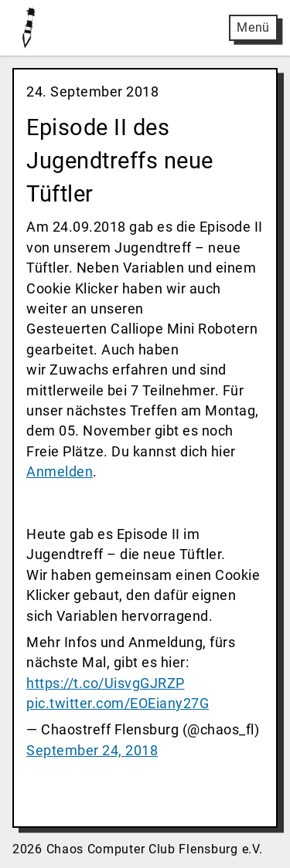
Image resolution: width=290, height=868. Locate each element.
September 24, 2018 (92, 751)
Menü (253, 27)
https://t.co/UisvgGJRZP (106, 683)
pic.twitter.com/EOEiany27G (118, 704)
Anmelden (60, 472)
